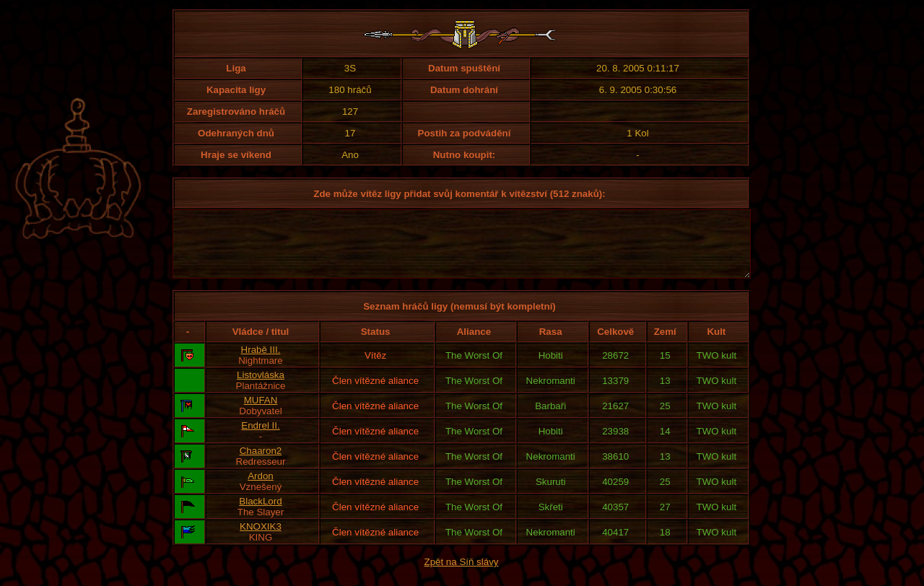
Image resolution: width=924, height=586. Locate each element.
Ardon (261, 489)
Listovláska (261, 388)
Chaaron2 (261, 464)
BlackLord (260, 514)
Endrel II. (260, 438)
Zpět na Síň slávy (462, 575)
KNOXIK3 (261, 539)
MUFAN (261, 413)
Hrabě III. (261, 363)
